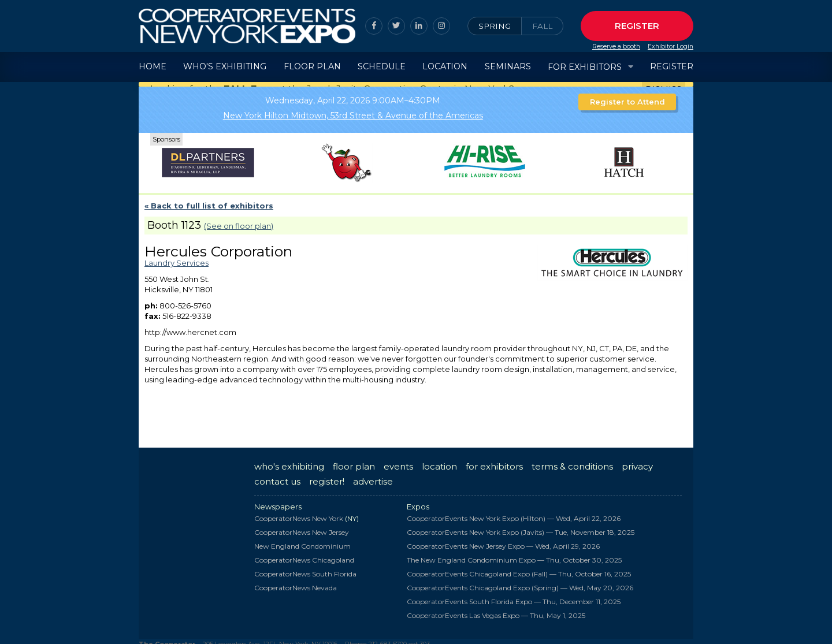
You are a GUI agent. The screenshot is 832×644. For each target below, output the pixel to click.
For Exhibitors (585, 67)
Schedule (382, 66)
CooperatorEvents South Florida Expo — (514, 596)
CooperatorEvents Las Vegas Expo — (496, 610)
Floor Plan (312, 66)
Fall (542, 26)
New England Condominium (302, 541)
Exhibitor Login (671, 46)
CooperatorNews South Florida (305, 569)
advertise (373, 476)
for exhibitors (494, 461)
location (439, 461)
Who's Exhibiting (225, 66)
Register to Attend (627, 96)
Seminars (508, 66)
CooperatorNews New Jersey (302, 527)
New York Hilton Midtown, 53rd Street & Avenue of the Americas (353, 110)
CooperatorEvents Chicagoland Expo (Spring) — (520, 582)
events (398, 461)
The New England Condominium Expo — (514, 555)
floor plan (354, 461)
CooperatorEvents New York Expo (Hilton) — (514, 513)
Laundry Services (177, 258)
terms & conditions (572, 461)
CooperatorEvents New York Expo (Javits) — (521, 527)
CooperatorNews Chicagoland (304, 555)
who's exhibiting (289, 461)
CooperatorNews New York (299, 513)
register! (327, 476)
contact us (277, 476)
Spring (495, 26)
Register (637, 26)
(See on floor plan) (239, 221)
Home (153, 66)
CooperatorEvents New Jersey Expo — (503, 541)
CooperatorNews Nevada (296, 582)
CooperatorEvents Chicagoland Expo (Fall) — (519, 569)
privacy (637, 461)
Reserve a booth (616, 46)
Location (445, 66)
